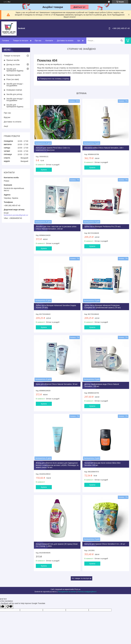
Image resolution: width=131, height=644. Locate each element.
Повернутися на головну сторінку (55, 79)
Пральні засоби (13, 60)
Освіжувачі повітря (14, 90)
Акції (6, 126)
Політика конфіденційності (87, 592)
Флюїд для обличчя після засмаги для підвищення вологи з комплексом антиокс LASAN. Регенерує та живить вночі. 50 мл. (57, 465)
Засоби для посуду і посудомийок (15, 85)
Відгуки (7, 117)
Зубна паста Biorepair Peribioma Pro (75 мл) (102, 227)
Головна (5, 41)
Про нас (38, 41)
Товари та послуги (20, 41)
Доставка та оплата (65, 41)
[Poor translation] (9, 607)
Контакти (49, 41)
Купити (44, 170)
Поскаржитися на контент (67, 592)
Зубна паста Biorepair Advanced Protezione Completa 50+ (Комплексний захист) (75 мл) (102, 307)
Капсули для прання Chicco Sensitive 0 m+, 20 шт (105, 544)
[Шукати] (122, 41)
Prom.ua (77, 589)
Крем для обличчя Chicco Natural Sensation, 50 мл (57, 384)
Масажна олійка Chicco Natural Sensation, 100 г (104, 148)
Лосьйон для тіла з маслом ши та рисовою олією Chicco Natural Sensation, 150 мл (56, 228)
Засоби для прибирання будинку (15, 70)
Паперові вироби (13, 75)
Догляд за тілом (13, 65)
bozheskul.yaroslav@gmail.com (16, 215)
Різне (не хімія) (13, 79)
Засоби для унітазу (14, 94)
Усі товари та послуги (81, 578)
